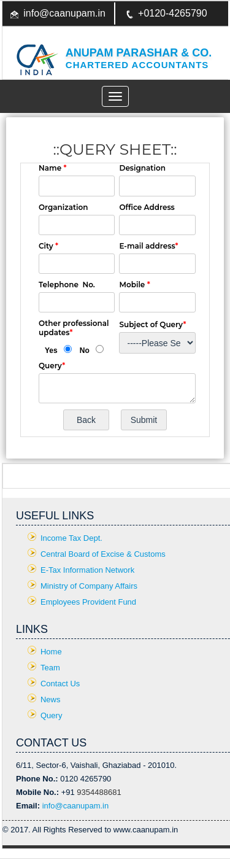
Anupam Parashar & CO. (139, 53)
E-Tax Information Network (87, 570)
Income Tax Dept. (71, 538)
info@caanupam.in (64, 13)
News (51, 699)
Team (50, 668)
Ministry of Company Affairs (89, 586)
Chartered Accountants (137, 65)
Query (51, 715)
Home (51, 652)
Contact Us (60, 684)
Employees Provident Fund (88, 602)
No (85, 351)
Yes (51, 351)
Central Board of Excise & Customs (103, 554)
